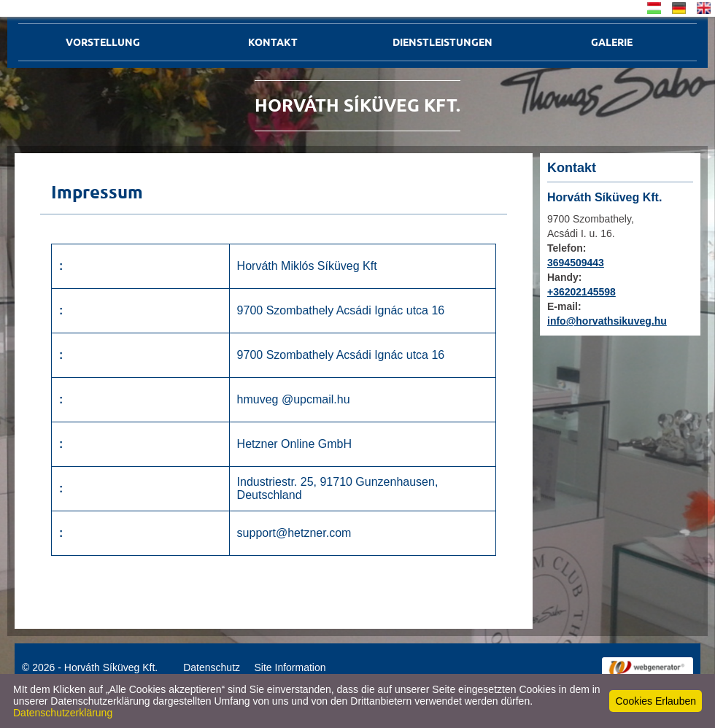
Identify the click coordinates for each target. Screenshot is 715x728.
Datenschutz (212, 667)
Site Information (290, 667)
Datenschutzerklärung (63, 713)
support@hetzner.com (294, 533)
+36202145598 (581, 292)
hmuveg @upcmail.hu (294, 399)
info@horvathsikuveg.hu (607, 321)
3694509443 (576, 263)
